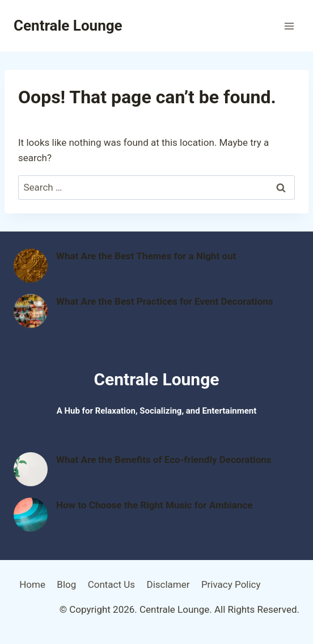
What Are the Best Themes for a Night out (146, 256)
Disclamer (168, 584)
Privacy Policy (231, 584)
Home (32, 584)
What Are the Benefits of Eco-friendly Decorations (164, 460)
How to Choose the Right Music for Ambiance (154, 505)
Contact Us (111, 584)
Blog (66, 584)
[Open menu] (289, 26)
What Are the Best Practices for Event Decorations (164, 301)
